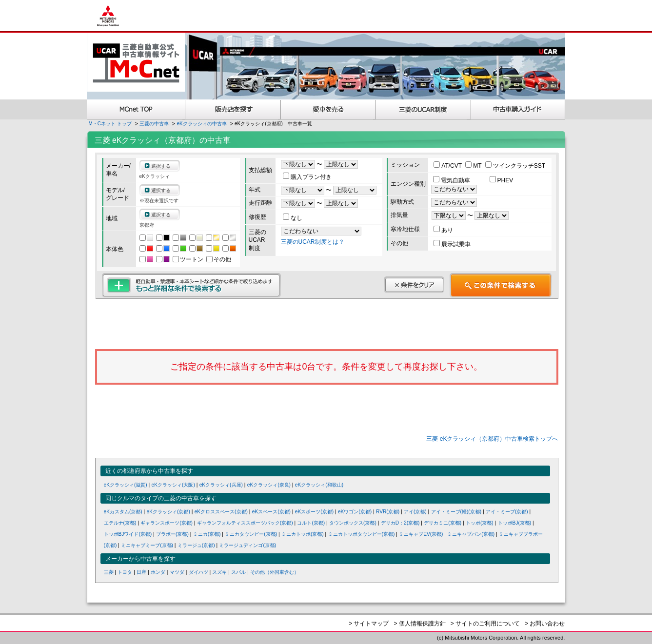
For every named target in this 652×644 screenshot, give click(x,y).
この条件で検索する (501, 285)
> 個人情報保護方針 (419, 624)
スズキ (219, 572)
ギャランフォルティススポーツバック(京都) (245, 523)
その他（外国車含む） (275, 572)
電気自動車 (452, 180)
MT (474, 166)
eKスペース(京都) (271, 512)
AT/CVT (448, 166)
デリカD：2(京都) (400, 523)
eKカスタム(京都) (123, 512)
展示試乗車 (452, 244)
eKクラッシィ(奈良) (269, 485)
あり (443, 230)
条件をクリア (414, 285)
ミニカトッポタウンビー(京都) (362, 534)
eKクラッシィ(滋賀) (126, 485)
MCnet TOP (136, 109)
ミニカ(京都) (207, 534)
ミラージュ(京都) (196, 545)
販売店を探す (233, 109)
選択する (161, 166)
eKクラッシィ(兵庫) (221, 485)
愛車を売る (328, 109)
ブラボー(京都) (172, 534)
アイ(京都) (415, 512)
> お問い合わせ (545, 624)
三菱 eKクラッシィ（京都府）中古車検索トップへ (492, 439)
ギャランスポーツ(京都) (167, 523)
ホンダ (158, 572)
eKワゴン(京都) (355, 512)
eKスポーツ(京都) (314, 512)
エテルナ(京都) (120, 523)
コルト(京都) (311, 523)
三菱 (109, 572)
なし (293, 218)
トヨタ (125, 572)
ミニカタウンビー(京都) (251, 534)
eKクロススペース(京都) (221, 512)
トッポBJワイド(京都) (128, 534)
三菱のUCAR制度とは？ (313, 242)
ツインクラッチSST (515, 166)
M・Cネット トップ (110, 124)
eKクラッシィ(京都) (168, 512)
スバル (238, 572)
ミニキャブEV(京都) (421, 534)
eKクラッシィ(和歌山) (319, 485)
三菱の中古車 (154, 124)
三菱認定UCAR (424, 109)
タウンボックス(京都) (353, 523)
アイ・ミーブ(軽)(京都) (456, 512)
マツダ (177, 572)
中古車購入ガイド (518, 109)
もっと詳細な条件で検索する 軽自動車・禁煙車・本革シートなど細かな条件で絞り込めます (191, 285)
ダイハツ (198, 572)
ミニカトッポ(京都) (303, 534)
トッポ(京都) (480, 523)
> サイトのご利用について (485, 624)
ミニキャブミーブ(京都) (147, 545)
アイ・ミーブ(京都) (507, 512)
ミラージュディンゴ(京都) (247, 545)
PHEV (502, 180)
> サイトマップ (369, 624)
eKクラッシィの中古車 (202, 124)
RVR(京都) (388, 512)
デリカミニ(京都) (443, 523)
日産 (141, 572)
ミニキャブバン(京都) (471, 534)
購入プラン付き (307, 177)
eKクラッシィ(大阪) (173, 485)
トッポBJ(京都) (515, 523)
